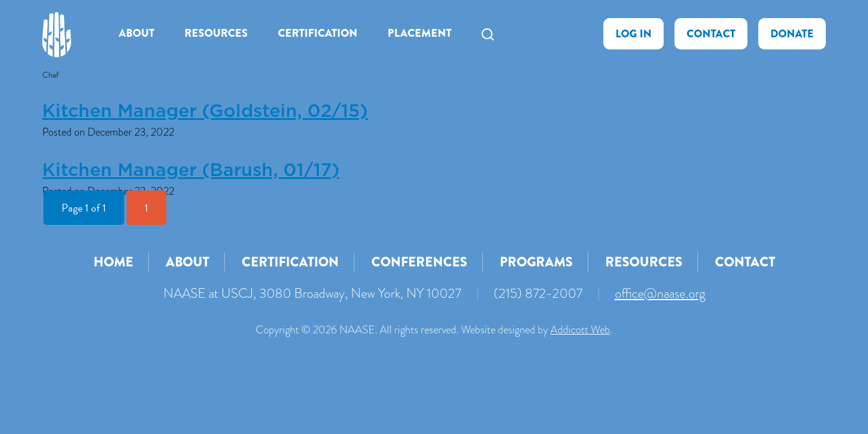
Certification (318, 33)
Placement (420, 33)
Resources (216, 33)
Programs (536, 262)
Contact (711, 34)
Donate (792, 34)
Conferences (419, 262)
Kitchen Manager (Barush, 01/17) (191, 171)
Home (113, 262)
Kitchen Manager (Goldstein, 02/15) (205, 112)
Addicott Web (580, 330)
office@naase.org (660, 293)
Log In (634, 34)
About (137, 33)
